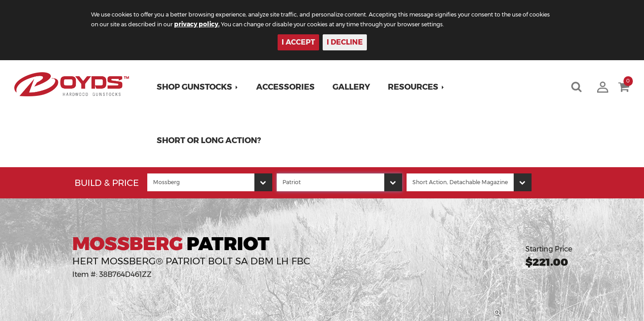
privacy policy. (274, 24)
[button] (201, 87)
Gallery (354, 87)
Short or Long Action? (212, 140)
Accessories (289, 87)
